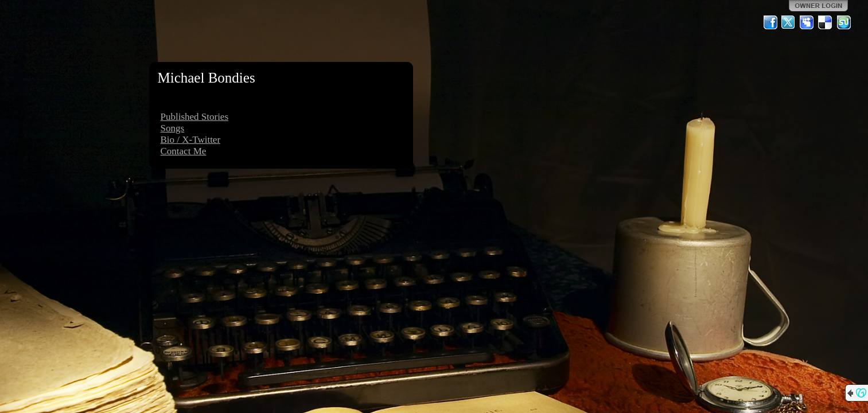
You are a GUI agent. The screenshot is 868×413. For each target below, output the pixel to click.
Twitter (789, 22)
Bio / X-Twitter (191, 140)
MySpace (807, 22)
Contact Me (184, 151)
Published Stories (195, 117)
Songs (173, 128)
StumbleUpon (844, 22)
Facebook (770, 22)
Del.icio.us (826, 22)
